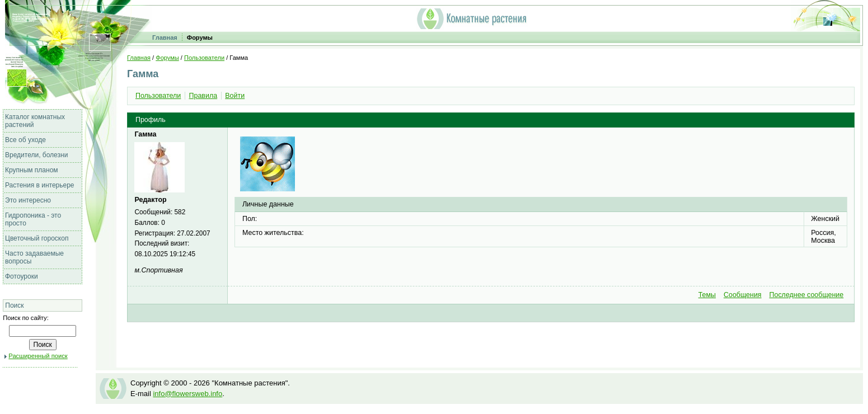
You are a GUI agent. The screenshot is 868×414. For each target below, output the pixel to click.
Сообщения (743, 295)
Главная (165, 37)
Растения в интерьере (40, 185)
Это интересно (28, 200)
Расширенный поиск (38, 356)
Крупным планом (32, 170)
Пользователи (204, 58)
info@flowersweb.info (187, 394)
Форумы (200, 37)
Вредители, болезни (36, 155)
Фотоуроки (22, 276)
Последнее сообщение (806, 295)
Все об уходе (25, 140)
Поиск (14, 305)
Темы (707, 295)
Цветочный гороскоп (37, 238)
